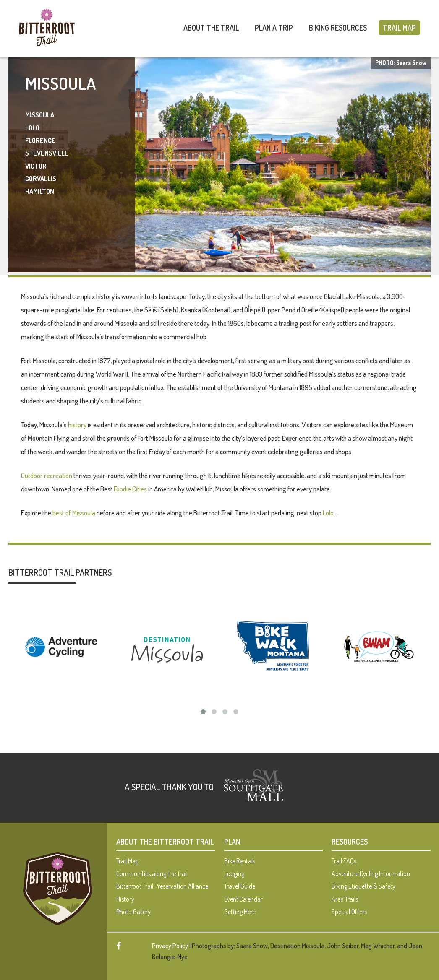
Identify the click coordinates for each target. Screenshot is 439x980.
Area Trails (345, 899)
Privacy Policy (170, 946)
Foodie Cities (130, 489)
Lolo (32, 128)
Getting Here (240, 912)
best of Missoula (74, 513)
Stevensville (47, 153)
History (125, 899)
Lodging (234, 873)
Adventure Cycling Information (371, 873)
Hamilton (40, 191)
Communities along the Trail (152, 873)
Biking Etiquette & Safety (363, 886)
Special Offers (349, 912)
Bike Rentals (240, 861)
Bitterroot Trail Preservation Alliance (162, 886)
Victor (36, 166)
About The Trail (211, 28)
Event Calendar (243, 899)
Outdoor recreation (47, 475)
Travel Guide (240, 886)
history (77, 425)
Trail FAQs (344, 861)
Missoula (40, 115)
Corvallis (41, 179)
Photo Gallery (133, 912)
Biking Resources (338, 28)
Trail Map (399, 28)
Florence (40, 140)
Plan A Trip (274, 28)
